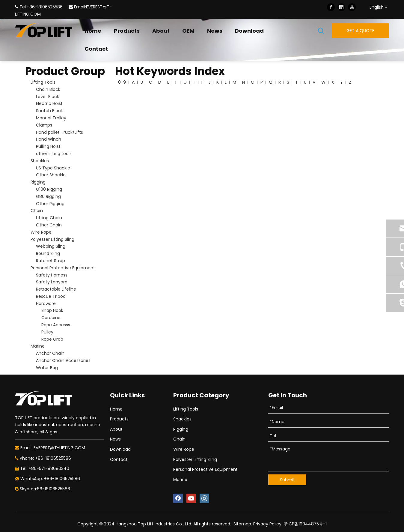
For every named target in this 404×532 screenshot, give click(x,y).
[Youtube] (352, 7)
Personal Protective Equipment (63, 268)
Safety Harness (52, 275)
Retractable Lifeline (56, 289)
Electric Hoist (49, 103)
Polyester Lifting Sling (52, 239)
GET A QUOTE (360, 31)
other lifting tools (54, 154)
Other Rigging (50, 204)
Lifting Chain (49, 218)
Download (120, 449)
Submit (287, 480)
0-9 (122, 82)
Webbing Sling (51, 246)
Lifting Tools (43, 82)
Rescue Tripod (51, 296)
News (115, 439)
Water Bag (47, 368)
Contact (119, 459)
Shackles (40, 161)
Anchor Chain (50, 353)
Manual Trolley (51, 118)
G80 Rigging (48, 196)
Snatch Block (49, 111)
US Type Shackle (53, 168)
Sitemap (242, 524)
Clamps (44, 125)
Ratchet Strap (51, 261)
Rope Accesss (56, 325)
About (116, 429)
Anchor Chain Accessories (63, 360)
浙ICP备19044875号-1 (305, 524)
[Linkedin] (341, 7)
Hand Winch (49, 139)
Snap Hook (52, 310)
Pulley (47, 332)
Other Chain (49, 225)
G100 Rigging (49, 189)
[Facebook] (331, 7)
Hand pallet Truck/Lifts (59, 132)
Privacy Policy (267, 524)
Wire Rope (41, 232)
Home (116, 409)
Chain (37, 211)
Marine (38, 346)
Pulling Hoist (48, 146)
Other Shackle (51, 175)
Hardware (46, 303)
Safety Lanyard (52, 282)
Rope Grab (52, 339)
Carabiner (52, 318)
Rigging (38, 182)
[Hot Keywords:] (321, 31)
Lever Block (48, 97)
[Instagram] (204, 498)
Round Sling (48, 253)
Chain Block (48, 89)
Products (119, 419)
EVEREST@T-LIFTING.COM (59, 448)
